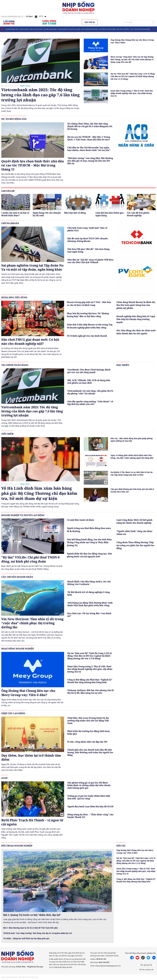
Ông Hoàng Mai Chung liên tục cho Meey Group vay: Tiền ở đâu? (132, 41)
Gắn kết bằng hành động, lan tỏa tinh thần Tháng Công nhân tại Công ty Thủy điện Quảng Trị (89, 542)
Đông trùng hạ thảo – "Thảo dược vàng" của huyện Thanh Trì (90, 816)
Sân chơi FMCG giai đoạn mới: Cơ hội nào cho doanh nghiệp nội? (30, 341)
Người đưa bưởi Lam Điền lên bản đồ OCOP (90, 807)
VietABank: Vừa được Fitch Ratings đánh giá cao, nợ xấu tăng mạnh (89, 371)
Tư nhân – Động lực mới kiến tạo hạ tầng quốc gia (26, 938)
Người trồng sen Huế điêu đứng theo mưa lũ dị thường (89, 530)
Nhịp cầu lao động (123, 29)
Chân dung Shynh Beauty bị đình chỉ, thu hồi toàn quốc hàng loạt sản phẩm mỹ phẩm (136, 305)
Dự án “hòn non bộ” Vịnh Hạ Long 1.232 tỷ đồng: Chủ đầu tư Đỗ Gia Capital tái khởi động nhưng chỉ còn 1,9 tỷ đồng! (133, 76)
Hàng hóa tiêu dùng (36, 29)
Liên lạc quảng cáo (146, 970)
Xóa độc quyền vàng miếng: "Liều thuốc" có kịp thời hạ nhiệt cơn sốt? (90, 403)
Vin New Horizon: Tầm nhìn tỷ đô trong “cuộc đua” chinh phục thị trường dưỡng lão (32, 623)
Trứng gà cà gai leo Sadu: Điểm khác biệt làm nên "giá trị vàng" (89, 797)
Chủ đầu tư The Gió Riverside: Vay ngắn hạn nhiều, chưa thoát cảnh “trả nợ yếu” (89, 149)
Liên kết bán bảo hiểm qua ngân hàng (110, 214)
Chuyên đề (8, 191)
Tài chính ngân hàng (50, 29)
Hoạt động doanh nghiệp (107, 29)
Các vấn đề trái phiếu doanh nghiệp (138, 214)
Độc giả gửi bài (146, 965)
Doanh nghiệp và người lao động (69, 29)
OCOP (132, 29)
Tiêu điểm (7, 434)
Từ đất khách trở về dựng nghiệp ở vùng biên (89, 593)
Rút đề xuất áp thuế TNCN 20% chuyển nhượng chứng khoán (88, 240)
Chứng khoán (24, 29)
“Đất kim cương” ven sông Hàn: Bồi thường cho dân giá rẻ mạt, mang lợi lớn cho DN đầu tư (90, 161)
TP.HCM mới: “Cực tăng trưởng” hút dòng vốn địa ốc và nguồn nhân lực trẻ (38, 933)
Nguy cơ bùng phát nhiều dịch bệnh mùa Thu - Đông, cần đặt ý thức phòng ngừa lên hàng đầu (132, 457)
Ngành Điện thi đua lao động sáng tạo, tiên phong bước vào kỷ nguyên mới (89, 555)
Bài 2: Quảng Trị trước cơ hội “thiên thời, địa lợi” (32, 915)
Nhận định (25, 484)
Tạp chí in (90, 22)
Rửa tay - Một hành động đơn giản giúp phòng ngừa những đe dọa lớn (132, 440)
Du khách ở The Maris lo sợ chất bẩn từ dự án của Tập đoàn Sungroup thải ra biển (132, 473)
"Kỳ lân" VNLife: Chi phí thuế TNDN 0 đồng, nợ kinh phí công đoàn (30, 559)
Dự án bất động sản (12, 29)
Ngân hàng (25, 86)
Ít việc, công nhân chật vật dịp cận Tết (87, 742)
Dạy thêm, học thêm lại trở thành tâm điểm (31, 757)
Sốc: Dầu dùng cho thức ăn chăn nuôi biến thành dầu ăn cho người (136, 332)
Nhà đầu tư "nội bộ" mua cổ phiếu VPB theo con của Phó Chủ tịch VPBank (90, 261)
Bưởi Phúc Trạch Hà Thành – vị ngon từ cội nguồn (32, 822)
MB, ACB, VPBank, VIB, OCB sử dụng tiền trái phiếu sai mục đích (89, 382)
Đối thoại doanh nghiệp (142, 29)
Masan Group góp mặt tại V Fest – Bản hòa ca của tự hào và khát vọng (89, 304)
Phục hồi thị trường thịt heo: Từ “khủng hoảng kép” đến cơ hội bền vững (88, 315)
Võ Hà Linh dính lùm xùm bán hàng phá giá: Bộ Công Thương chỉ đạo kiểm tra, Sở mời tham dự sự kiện (39, 493)
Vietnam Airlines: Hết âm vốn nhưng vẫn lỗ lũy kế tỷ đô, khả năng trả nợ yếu (91, 692)
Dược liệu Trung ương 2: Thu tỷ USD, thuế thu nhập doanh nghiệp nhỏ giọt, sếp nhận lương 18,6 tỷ (132, 93)
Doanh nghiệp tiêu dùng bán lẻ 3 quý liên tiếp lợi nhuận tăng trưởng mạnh (136, 319)
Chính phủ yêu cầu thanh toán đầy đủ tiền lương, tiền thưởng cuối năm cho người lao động (90, 752)
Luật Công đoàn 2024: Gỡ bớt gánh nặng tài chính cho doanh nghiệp (134, 521)
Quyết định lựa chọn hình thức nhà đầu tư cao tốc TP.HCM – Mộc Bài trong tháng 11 (33, 165)
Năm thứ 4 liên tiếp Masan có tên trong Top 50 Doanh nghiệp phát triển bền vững (90, 326)
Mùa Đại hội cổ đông (75, 213)
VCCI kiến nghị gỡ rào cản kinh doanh (87, 336)
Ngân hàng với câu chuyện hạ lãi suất (47, 214)
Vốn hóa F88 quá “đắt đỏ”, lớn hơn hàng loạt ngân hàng (88, 250)
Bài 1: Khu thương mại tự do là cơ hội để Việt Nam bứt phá (30, 928)
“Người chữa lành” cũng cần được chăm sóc (134, 533)
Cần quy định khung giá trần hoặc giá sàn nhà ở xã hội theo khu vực (132, 490)
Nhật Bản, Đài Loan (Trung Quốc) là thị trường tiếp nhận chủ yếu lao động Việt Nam (88, 721)
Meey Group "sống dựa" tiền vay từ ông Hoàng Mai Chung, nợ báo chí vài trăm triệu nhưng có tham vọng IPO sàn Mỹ (132, 59)
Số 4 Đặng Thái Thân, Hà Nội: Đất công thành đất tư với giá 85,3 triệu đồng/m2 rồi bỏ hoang (90, 126)
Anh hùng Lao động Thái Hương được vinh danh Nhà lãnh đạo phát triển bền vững (90, 604)
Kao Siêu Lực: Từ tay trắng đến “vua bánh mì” (89, 615)
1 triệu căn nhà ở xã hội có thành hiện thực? (15, 214)
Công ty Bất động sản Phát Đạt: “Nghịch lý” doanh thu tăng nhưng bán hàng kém (90, 681)
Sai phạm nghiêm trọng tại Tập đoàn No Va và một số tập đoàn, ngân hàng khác (32, 267)
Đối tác (121, 846)
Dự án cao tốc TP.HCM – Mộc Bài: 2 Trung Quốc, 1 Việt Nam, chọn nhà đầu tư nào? (89, 138)
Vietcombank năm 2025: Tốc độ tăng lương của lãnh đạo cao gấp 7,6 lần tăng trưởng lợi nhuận (40, 95)
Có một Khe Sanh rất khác (81, 520)
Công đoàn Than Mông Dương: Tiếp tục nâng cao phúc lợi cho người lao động (135, 545)
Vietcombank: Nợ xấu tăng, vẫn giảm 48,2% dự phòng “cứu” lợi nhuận (90, 392)
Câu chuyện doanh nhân (89, 29)
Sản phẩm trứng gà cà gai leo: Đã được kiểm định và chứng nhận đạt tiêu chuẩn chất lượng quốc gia (89, 785)
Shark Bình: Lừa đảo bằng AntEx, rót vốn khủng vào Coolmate (89, 583)
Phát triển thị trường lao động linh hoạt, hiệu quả (89, 732)
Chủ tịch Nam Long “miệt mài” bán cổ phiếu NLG (87, 229)
